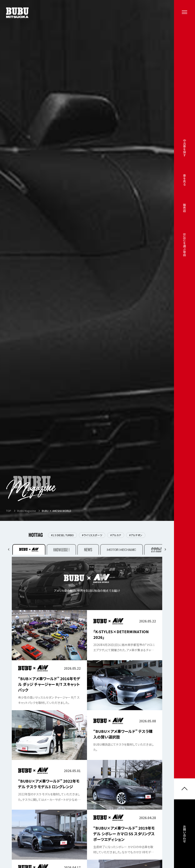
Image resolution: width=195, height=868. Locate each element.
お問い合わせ (184, 836)
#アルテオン (136, 535)
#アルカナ (116, 535)
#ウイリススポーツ (92, 535)
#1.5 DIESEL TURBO (62, 535)
